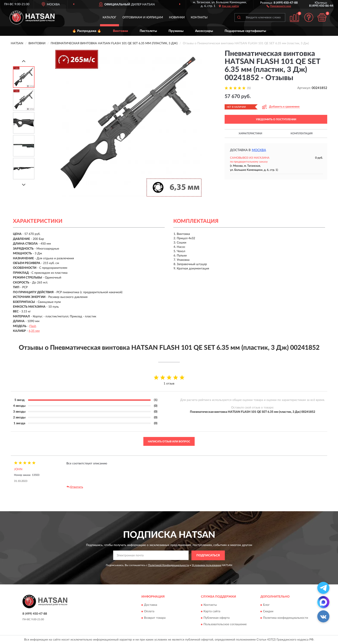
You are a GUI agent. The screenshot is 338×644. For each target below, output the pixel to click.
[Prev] (24, 61)
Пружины (176, 31)
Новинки (177, 17)
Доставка (151, 605)
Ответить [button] (75, 487)
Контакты (199, 17)
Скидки (268, 612)
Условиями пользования (207, 565)
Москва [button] (259, 150)
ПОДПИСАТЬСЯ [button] (208, 555)
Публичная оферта (217, 618)
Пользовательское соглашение (225, 625)
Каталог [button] (110, 17)
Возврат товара (155, 618)
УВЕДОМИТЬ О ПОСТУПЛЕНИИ (276, 119)
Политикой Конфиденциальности (169, 565)
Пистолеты (148, 31)
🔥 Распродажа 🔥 (87, 31)
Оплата (149, 612)
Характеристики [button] (250, 133)
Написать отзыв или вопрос (169, 441)
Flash (33, 326)
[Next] (24, 185)
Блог (266, 605)
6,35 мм (34, 331)
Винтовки (120, 31)
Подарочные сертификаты (245, 31)
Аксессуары (204, 31)
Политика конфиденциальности (286, 618)
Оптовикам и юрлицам (143, 17)
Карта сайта (212, 612)
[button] (279, 6)
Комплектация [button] (302, 133)
